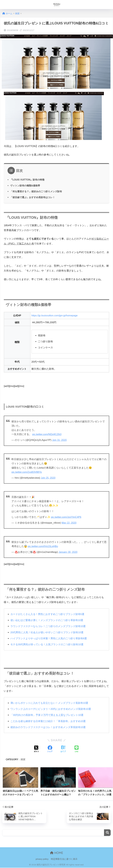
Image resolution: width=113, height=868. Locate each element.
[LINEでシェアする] (77, 749)
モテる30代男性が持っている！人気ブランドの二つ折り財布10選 (47, 644)
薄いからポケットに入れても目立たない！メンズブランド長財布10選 (49, 703)
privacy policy (42, 859)
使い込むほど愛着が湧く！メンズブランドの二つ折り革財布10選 (47, 620)
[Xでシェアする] (36, 749)
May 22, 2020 (69, 523)
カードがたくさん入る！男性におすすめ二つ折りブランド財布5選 (47, 614)
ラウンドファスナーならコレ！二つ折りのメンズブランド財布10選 (48, 626)
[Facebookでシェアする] (50, 749)
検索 (107, 833)
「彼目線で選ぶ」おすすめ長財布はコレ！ (33, 197)
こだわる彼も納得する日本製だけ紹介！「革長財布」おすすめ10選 (48, 721)
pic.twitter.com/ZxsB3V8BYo (27, 472)
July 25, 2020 (48, 478)
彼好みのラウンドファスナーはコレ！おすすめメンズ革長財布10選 (48, 727)
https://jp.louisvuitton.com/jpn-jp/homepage (55, 316)
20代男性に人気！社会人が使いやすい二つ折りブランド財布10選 (47, 632)
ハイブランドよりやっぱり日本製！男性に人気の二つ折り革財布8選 (49, 638)
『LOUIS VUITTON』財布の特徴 (28, 180)
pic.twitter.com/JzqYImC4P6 (67, 517)
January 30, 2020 (68, 552)
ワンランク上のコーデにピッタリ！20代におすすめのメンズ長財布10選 (51, 709)
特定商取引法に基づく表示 (64, 859)
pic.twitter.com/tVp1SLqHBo (43, 546)
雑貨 (23, 759)
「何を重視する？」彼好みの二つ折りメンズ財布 (36, 191)
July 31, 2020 (60, 440)
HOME (57, 853)
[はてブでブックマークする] (63, 749)
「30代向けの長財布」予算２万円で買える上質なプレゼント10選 (47, 715)
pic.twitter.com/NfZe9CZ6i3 (47, 434)
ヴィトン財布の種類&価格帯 (25, 186)
